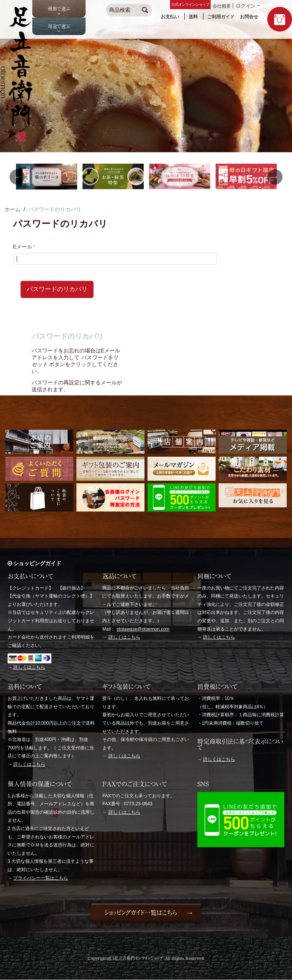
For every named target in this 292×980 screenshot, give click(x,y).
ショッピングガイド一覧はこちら (140, 913)
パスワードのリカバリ (57, 289)
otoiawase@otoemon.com (143, 629)
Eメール (23, 247)
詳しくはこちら (29, 667)
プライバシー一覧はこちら (41, 878)
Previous (17, 177)
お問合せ (249, 17)
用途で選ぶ (59, 26)
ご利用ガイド (221, 17)
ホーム (13, 209)
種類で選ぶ (59, 9)
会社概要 (222, 6)
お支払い (170, 17)
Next (275, 177)
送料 (193, 17)
